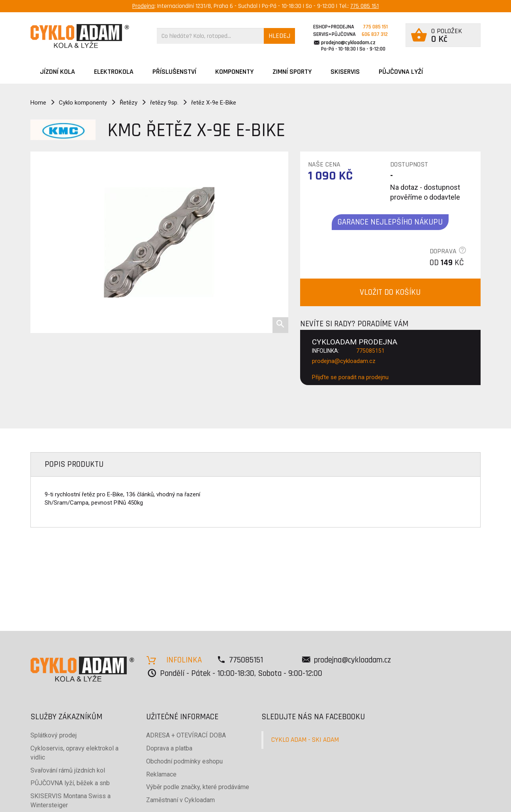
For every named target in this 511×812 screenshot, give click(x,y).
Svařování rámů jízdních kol (68, 770)
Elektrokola (114, 72)
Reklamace (161, 774)
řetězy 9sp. (164, 103)
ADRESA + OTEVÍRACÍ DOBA (186, 735)
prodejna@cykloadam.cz (348, 43)
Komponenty (234, 72)
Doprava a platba (169, 748)
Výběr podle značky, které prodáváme (198, 787)
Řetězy (129, 103)
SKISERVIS (345, 72)
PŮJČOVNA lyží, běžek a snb (70, 783)
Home (38, 103)
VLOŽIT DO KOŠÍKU (390, 292)
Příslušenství (174, 72)
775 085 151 (364, 6)
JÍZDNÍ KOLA (57, 72)
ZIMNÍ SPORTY (292, 72)
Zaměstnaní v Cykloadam (180, 800)
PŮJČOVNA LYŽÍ (401, 72)
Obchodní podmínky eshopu (184, 761)
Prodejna (143, 6)
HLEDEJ (279, 36)
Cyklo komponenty (83, 103)
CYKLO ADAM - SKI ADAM (305, 740)
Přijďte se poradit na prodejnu (350, 377)
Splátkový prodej (54, 735)
